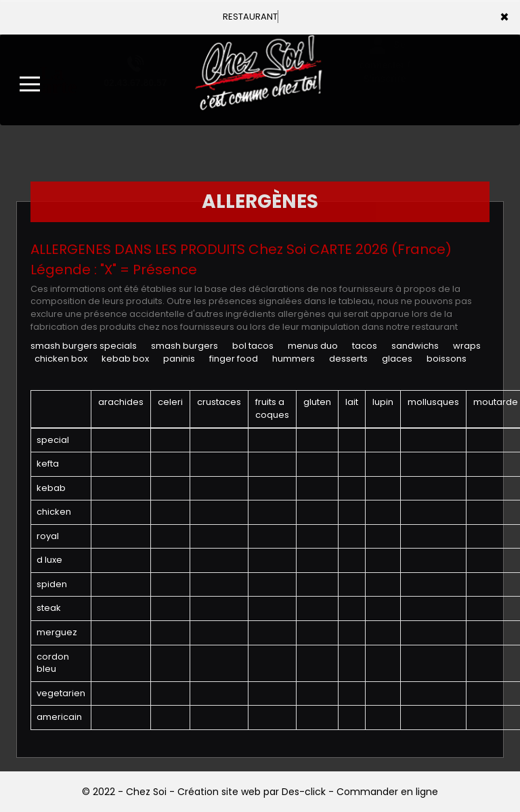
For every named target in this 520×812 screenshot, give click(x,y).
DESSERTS (348, 359)
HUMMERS (294, 359)
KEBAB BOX (125, 359)
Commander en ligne (387, 792)
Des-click (304, 792)
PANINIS (179, 359)
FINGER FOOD (234, 359)
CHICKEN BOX (61, 359)
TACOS (365, 346)
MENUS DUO (313, 346)
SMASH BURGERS (185, 346)
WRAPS (467, 346)
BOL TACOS (253, 346)
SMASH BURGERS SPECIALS (84, 346)
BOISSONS (447, 359)
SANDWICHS (415, 346)
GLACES (397, 359)
